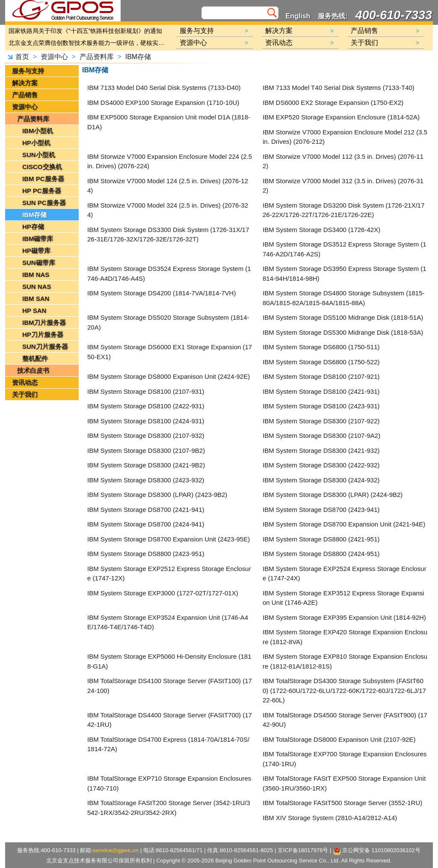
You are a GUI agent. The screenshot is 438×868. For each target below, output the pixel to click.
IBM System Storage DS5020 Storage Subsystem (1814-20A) (168, 322)
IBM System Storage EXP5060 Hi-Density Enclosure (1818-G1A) (169, 661)
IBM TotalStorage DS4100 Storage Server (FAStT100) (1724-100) (170, 686)
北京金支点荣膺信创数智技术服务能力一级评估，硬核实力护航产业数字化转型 (89, 43)
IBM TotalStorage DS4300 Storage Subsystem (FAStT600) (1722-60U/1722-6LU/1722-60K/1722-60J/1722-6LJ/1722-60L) (344, 690)
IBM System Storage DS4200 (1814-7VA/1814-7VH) (161, 293)
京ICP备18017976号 (303, 850)
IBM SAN (36, 299)
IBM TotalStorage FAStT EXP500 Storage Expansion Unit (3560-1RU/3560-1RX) (344, 783)
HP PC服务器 (42, 191)
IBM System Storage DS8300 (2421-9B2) (146, 465)
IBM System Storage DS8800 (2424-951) (321, 554)
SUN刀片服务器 (45, 346)
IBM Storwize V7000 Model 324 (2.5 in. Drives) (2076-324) (168, 210)
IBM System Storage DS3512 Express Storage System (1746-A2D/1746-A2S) (345, 249)
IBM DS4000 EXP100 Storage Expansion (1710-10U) (163, 103)
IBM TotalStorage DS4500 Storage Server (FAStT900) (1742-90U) (345, 720)
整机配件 (35, 358)
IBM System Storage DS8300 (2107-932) (146, 435)
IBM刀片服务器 (44, 323)
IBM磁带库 (38, 239)
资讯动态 (25, 382)
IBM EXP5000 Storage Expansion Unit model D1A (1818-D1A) (169, 122)
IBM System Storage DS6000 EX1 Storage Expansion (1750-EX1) (170, 352)
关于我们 (25, 394)
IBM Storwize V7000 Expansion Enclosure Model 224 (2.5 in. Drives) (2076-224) (170, 161)
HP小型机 (36, 143)
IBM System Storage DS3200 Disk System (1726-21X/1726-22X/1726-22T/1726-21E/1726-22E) (344, 210)
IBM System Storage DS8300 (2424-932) (321, 480)
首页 (22, 57)
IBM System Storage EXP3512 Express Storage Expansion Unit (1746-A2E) (343, 598)
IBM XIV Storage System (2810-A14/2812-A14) (330, 818)
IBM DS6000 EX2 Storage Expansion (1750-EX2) (333, 103)
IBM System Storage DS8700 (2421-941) (146, 510)
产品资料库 (97, 57)
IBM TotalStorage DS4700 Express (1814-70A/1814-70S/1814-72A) (168, 744)
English (298, 16)
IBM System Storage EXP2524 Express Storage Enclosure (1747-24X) (345, 574)
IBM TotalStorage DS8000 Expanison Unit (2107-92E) (339, 739)
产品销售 (25, 95)
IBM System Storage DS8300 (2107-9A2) (321, 435)
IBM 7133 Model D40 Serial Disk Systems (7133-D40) (164, 88)
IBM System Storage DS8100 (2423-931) (321, 406)
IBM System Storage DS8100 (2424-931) (146, 421)
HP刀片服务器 (43, 334)
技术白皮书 (33, 370)
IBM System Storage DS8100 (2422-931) (146, 406)
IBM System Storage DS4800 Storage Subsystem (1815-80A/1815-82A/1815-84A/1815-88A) (344, 298)
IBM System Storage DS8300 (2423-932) (146, 480)
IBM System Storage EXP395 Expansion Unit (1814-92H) (344, 617)
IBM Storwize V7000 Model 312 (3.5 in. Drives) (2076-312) (343, 186)
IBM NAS (36, 275)
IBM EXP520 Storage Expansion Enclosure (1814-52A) (341, 117)
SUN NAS (37, 287)
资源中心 (54, 57)
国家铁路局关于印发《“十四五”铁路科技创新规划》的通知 (85, 31)
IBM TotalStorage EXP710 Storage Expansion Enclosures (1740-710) (169, 783)
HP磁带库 (36, 251)
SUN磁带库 (39, 263)
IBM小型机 (38, 131)
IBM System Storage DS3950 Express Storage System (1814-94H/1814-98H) (345, 273)
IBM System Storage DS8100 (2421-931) (321, 391)
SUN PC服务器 (44, 203)
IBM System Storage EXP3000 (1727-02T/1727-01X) (163, 593)
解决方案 (25, 83)
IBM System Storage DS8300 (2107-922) (321, 421)
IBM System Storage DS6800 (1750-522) (321, 362)
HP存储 (33, 227)
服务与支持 (28, 71)
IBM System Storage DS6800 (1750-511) (321, 347)
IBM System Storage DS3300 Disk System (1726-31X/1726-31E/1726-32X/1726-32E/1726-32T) (168, 235)
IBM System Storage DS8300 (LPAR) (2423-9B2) (157, 495)
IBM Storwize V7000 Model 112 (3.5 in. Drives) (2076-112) (343, 161)
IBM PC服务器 (43, 179)
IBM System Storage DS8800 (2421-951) (321, 539)
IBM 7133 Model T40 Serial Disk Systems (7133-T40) (339, 88)
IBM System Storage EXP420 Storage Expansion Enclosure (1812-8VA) (345, 637)
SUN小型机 (39, 155)
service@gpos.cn (116, 850)
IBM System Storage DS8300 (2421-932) (321, 450)
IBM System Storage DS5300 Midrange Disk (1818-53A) (343, 332)
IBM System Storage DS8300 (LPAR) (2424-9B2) (333, 495)
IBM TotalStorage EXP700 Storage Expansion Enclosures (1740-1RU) (345, 759)
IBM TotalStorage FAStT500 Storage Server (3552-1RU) (342, 803)
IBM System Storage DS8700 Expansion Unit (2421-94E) (344, 524)
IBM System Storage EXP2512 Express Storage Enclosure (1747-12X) (169, 574)
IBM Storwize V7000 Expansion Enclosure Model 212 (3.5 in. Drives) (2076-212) (345, 137)
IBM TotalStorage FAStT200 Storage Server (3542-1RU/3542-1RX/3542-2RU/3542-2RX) (169, 808)
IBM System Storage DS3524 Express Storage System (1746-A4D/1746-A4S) (169, 273)
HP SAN (34, 311)
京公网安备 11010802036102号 (377, 851)
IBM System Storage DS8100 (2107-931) (146, 391)
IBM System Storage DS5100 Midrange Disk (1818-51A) (343, 317)
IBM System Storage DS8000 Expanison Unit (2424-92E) (169, 376)
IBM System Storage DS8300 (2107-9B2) (146, 450)
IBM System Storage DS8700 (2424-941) (146, 524)
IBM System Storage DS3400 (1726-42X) (321, 230)
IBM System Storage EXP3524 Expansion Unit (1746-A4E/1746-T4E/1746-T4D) (168, 622)
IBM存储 (138, 57)
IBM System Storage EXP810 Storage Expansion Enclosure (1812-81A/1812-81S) (345, 661)
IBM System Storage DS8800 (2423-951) (146, 554)
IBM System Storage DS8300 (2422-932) (321, 465)
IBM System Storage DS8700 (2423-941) (321, 510)
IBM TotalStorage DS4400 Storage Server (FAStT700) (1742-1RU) (170, 720)
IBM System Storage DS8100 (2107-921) (321, 376)
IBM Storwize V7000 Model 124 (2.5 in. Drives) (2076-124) (168, 186)
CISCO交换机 (42, 167)
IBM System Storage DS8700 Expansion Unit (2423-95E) (169, 539)
